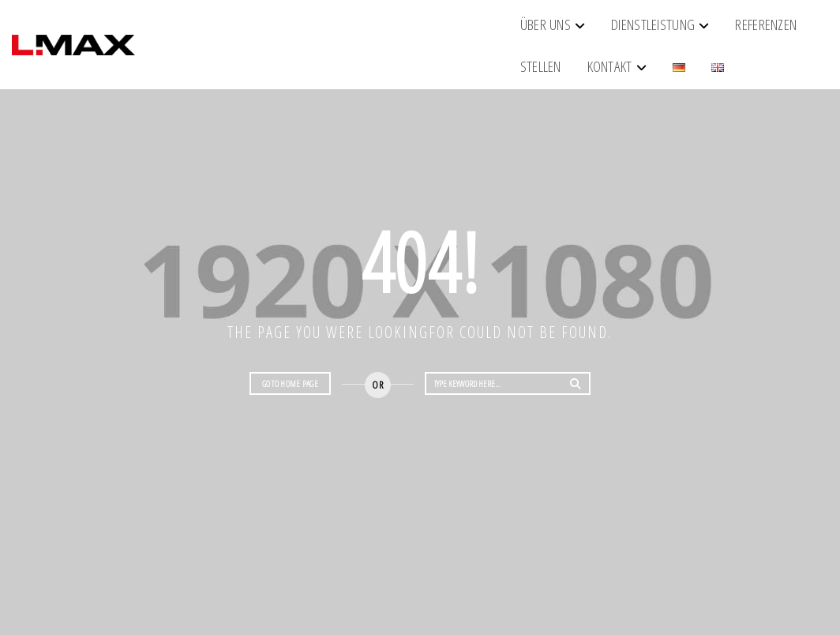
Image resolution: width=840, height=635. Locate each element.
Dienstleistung (324, 31)
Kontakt (583, 31)
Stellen (514, 31)
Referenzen (437, 31)
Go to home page (290, 383)
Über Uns (216, 31)
